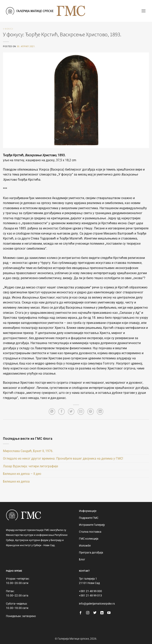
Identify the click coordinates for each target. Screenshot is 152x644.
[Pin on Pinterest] (91, 412)
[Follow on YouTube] (109, 613)
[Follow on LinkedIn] (102, 613)
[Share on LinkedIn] (100, 412)
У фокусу (8, 29)
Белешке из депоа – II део (22, 474)
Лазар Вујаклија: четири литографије (30, 466)
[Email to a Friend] (81, 412)
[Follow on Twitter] (95, 613)
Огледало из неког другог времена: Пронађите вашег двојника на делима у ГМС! (63, 458)
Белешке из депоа (16, 481)
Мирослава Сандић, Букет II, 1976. (28, 451)
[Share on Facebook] (61, 412)
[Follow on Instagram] (88, 613)
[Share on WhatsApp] (52, 412)
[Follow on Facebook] (81, 613)
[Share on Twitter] (71, 412)
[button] (143, 11)
